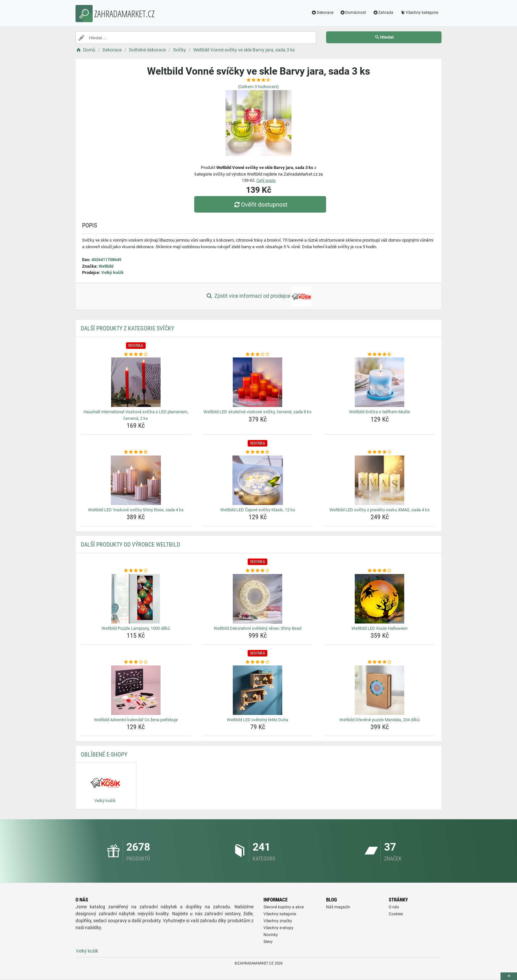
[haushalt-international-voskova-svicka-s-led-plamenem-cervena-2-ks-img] (136, 382)
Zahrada (383, 13)
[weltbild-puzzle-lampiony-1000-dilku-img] (136, 599)
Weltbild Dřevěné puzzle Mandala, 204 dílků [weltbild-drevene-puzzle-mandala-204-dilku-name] (380, 720)
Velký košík (112, 272)
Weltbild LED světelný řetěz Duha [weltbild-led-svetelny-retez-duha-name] (258, 720)
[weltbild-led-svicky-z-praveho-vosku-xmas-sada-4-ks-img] (380, 480)
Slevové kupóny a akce (284, 907)
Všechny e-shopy (278, 928)
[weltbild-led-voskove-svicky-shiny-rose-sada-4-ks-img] (136, 480)
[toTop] (509, 976)
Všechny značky (278, 921)
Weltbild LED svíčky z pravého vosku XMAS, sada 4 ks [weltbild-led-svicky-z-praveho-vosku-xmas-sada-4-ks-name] (380, 510)
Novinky (271, 935)
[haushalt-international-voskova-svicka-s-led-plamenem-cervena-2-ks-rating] (136, 355)
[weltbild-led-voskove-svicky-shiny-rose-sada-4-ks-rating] (136, 452)
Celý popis (266, 180)
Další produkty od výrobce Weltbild (130, 544)
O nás (394, 907)
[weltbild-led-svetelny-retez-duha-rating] (258, 662)
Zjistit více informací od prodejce (258, 296)
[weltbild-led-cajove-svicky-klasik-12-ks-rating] (258, 452)
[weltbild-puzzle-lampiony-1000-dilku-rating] (136, 571)
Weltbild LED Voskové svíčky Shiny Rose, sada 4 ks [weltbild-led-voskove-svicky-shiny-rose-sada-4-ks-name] (136, 510)
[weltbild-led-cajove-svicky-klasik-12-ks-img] (258, 480)
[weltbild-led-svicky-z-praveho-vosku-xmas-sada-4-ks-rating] (380, 452)
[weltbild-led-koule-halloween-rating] (380, 571)
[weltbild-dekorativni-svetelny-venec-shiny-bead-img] (258, 599)
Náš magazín (338, 907)
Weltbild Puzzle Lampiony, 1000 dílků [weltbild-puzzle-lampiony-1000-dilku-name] (136, 628)
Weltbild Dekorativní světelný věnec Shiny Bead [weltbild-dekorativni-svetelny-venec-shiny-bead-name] (258, 628)
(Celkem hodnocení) (258, 87)
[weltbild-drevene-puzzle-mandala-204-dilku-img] (380, 690)
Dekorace (322, 13)
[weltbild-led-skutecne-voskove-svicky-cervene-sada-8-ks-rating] (258, 355)
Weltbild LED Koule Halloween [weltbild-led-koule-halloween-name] (380, 628)
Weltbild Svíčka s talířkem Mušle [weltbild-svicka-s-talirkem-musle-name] (380, 412)
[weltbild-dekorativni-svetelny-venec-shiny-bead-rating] (258, 571)
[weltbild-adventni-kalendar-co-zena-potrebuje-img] (136, 690)
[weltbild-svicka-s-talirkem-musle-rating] (380, 355)
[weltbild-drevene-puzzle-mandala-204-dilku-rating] (380, 662)
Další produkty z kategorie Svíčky (127, 328)
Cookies (396, 914)
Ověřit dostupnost (260, 204)
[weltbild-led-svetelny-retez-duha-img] (258, 690)
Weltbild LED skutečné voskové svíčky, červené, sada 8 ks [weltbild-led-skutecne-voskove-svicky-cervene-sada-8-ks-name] (258, 412)
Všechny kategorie (419, 13)
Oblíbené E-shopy (104, 754)
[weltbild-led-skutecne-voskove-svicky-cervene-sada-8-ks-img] (258, 382)
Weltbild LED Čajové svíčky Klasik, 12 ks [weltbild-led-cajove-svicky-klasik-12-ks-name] (258, 510)
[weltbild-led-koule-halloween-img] (380, 599)
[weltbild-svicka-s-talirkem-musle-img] (380, 382)
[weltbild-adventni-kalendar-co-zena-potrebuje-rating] (136, 662)
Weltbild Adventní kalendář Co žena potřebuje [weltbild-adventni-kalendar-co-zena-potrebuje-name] (136, 720)
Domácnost (353, 13)
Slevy (268, 942)
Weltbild (106, 266)
